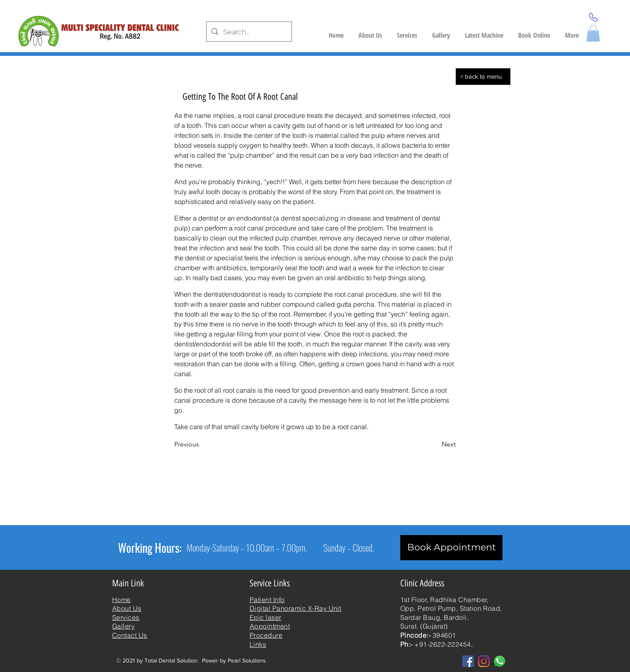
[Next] (435, 444)
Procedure (266, 635)
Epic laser (266, 617)
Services (126, 617)
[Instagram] (484, 661)
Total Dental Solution (171, 660)
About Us (127, 608)
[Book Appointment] (451, 548)
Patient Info (267, 600)
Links (258, 644)
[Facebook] (468, 661)
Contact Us (130, 635)
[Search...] (249, 32)
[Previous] (202, 444)
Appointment (270, 626)
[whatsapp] (500, 661)
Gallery (123, 626)
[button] (484, 32)
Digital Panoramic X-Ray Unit (295, 608)
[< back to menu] (483, 77)
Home (121, 600)
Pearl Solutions (247, 660)
